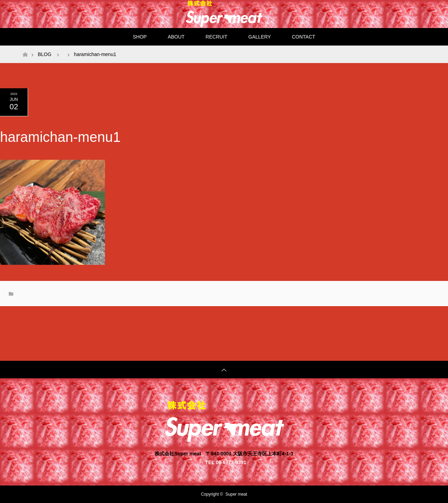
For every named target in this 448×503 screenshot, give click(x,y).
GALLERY (260, 37)
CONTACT (304, 37)
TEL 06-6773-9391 (226, 462)
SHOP (140, 37)
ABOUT (176, 37)
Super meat (236, 494)
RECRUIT (216, 37)
